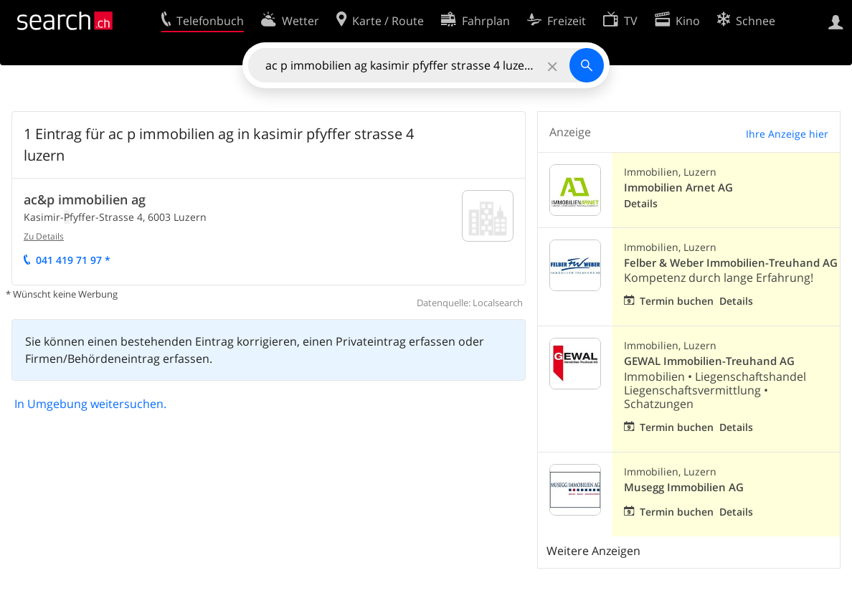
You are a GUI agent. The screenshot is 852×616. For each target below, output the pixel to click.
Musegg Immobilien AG (684, 487)
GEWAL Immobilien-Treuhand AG (709, 361)
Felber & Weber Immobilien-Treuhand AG (731, 263)
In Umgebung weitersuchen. (90, 404)
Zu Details (44, 236)
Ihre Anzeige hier (787, 134)
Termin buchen (677, 301)
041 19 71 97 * (73, 260)
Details (641, 203)
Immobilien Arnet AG (678, 188)
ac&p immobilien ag (85, 199)
